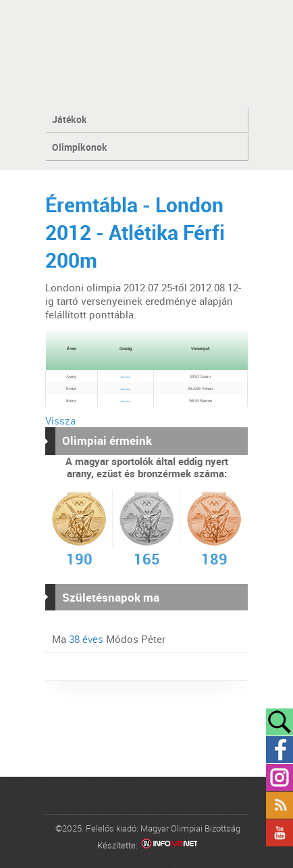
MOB (147, 52)
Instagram (279, 777)
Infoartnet (169, 845)
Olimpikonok (80, 147)
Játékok (70, 119)
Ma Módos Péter (109, 639)
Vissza (60, 420)
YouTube (279, 833)
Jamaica (125, 377)
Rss (279, 805)
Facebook (279, 750)
